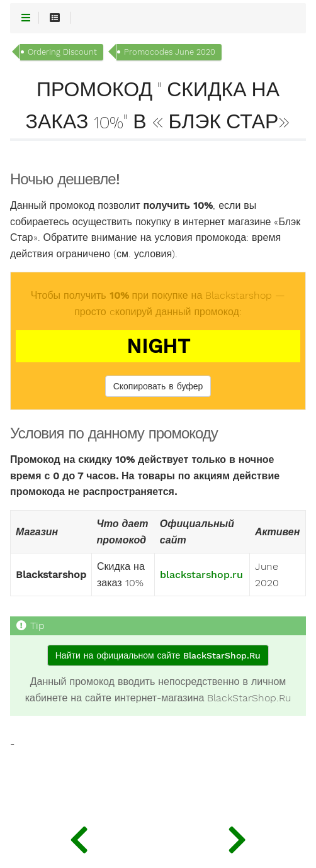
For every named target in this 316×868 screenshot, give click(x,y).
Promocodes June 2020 (170, 52)
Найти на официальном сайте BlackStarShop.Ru (158, 655)
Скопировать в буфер (158, 386)
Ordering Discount (62, 52)
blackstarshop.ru (201, 575)
